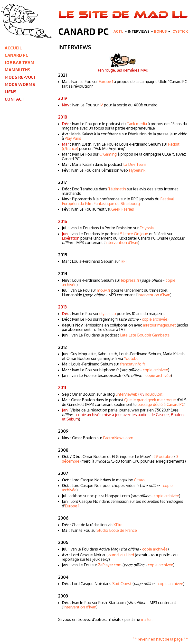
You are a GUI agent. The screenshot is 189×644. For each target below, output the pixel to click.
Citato (139, 480)
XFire (118, 525)
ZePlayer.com (110, 565)
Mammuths (18, 70)
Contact (14, 99)
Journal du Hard (121, 555)
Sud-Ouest (122, 584)
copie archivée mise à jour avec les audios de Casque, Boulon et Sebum (123, 417)
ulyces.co (108, 314)
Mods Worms (20, 84)
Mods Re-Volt (20, 77)
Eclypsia (147, 228)
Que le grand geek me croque (150, 400)
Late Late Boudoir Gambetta (145, 335)
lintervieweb (127, 394)
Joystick (180, 31)
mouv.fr (104, 290)
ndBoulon (154, 394)
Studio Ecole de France (117, 530)
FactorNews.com (118, 438)
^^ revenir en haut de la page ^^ (160, 639)
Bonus (160, 31)
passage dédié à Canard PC (161, 404)
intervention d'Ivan (122, 243)
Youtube (131, 358)
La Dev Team (135, 164)
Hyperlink (137, 170)
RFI (124, 261)
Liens (11, 92)
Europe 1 (106, 82)
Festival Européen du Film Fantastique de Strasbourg (118, 201)
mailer (146, 619)
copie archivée (155, 319)
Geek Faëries (123, 209)
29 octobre (163, 457)
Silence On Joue (134, 234)
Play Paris (73, 138)
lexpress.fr (130, 280)
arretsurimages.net (159, 325)
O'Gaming (108, 154)
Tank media (137, 124)
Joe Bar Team (19, 62)
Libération (71, 238)
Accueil (13, 48)
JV (101, 105)
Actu (118, 31)
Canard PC (16, 55)
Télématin (117, 189)
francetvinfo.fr (133, 364)
